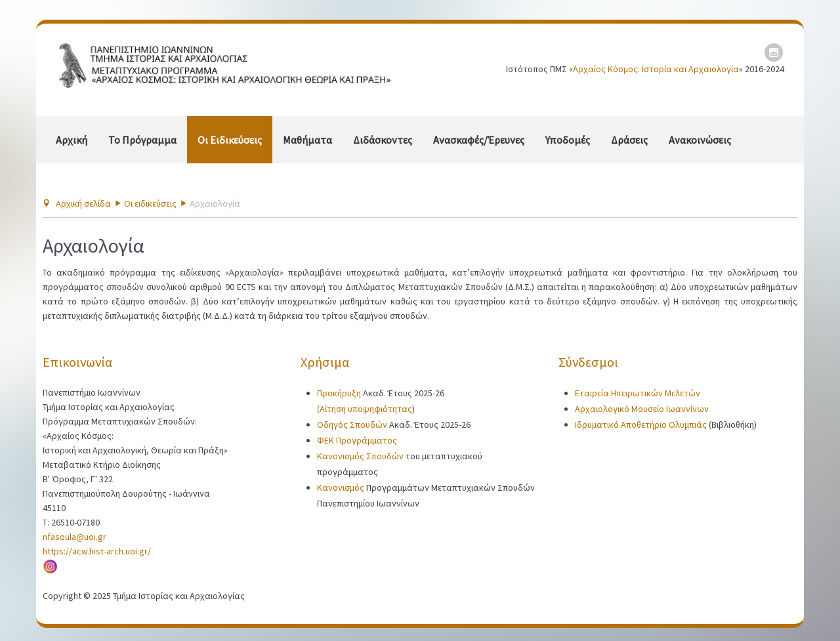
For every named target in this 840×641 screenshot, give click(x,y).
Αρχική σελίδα (83, 203)
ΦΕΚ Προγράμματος (357, 440)
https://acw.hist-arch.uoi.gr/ (97, 551)
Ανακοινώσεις (700, 140)
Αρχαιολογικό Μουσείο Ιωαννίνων (642, 409)
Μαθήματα (307, 140)
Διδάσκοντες (383, 140)
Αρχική (72, 140)
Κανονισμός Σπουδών (361, 456)
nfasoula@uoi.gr (74, 537)
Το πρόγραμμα (142, 140)
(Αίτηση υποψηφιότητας (365, 409)
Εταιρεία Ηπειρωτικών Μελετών (638, 393)
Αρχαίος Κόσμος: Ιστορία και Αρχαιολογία (656, 69)
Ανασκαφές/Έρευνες (479, 140)
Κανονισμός (341, 487)
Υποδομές (568, 140)
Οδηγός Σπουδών (353, 424)
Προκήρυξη (340, 393)
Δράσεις (629, 140)
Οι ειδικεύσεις (230, 140)
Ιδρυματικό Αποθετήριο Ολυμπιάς (641, 424)
